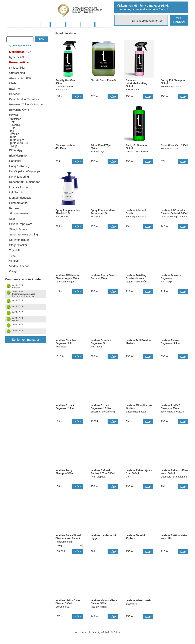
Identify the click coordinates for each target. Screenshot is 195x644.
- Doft (11, 122)
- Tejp (11, 131)
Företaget (58, 25)
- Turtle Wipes (16, 140)
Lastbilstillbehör (19, 187)
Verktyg (14, 261)
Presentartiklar (19, 62)
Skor (12, 219)
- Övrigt (12, 146)
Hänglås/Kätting (19, 166)
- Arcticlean (15, 119)
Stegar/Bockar (18, 245)
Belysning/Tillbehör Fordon (26, 104)
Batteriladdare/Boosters (24, 99)
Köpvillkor (31, 25)
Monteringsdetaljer (21, 198)
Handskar (15, 161)
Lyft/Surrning (17, 192)
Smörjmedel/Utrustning (24, 234)
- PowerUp (14, 125)
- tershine (14, 134)
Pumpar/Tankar (19, 203)
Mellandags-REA (20, 52)
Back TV (14, 89)
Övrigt (13, 271)
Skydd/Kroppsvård (21, 224)
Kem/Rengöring (19, 177)
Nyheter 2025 (18, 57)
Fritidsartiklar (17, 68)
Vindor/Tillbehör (19, 266)
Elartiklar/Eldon (19, 156)
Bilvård (14, 115)
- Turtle (12, 137)
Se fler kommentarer (26, 340)
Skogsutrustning (19, 213)
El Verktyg (16, 150)
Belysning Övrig (19, 110)
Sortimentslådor (19, 240)
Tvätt (12, 255)
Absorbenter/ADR (20, 78)
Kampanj (87, 25)
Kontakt (73, 25)
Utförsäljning (17, 73)
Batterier (15, 94)
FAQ (45, 25)
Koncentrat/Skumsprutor (24, 182)
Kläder (13, 83)
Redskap (15, 208)
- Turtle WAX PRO (19, 143)
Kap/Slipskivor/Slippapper (25, 171)
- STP (11, 128)
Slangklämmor (18, 229)
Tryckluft (14, 250)
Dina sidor (103, 25)
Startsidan (15, 25)
